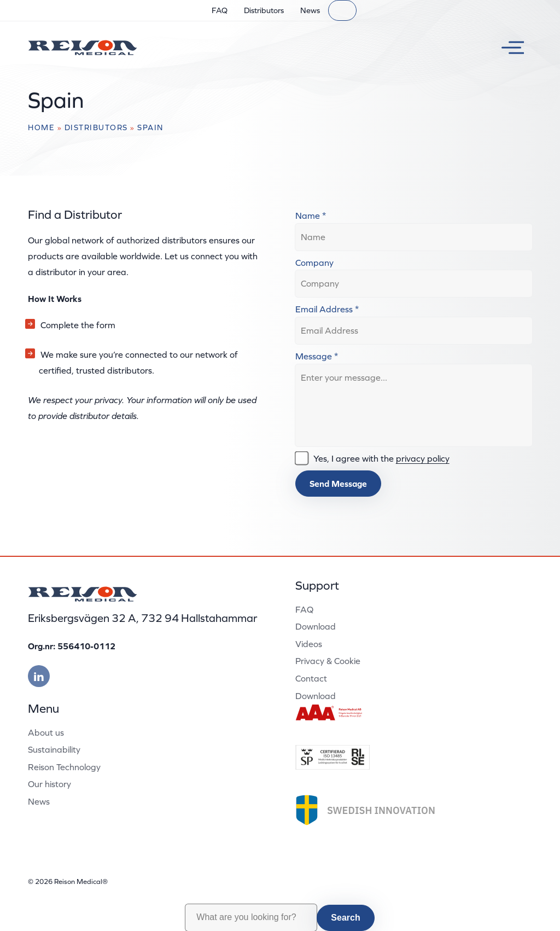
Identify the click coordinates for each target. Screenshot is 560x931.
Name (311, 216)
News (310, 10)
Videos (309, 644)
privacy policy (423, 458)
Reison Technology (64, 767)
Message (317, 356)
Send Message (338, 484)
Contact (311, 678)
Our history (49, 784)
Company (314, 263)
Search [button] (345, 918)
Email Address (327, 309)
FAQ (220, 10)
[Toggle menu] (509, 48)
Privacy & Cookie (328, 661)
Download (316, 626)
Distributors (264, 10)
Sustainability (54, 749)
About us (46, 732)
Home (41, 127)
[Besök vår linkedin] (39, 676)
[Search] (342, 10)
